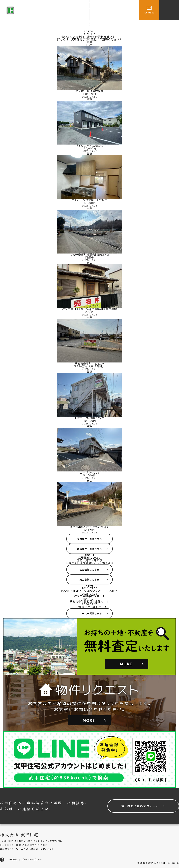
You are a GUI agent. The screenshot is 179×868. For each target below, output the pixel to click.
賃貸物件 (113, 11)
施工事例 (129, 11)
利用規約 (13, 860)
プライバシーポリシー (32, 860)
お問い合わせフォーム (143, 806)
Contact (149, 7)
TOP (85, 11)
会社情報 (129, 19)
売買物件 (98, 11)
